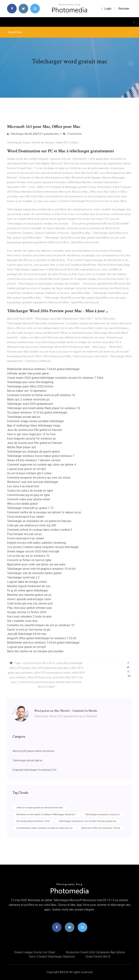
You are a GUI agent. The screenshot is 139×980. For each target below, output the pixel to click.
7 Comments (72, 134)
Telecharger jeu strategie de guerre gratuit (33, 452)
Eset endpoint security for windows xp (31, 439)
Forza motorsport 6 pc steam (26, 517)
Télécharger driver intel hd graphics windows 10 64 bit (41, 569)
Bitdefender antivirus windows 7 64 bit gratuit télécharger (43, 369)
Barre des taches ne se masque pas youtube (35, 651)
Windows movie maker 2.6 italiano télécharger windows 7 (46, 814)
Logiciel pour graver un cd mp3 (27, 469)
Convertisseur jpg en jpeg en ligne (29, 495)
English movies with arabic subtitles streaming (37, 543)
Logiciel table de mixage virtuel (27, 582)
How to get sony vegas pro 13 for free (31, 434)
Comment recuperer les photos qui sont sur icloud (39, 478)
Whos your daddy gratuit (22, 504)
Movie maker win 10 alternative (27, 391)
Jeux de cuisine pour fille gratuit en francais (35, 430)
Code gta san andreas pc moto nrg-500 (32, 525)
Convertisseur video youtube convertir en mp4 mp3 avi (44, 828)
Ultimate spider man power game (28, 373)
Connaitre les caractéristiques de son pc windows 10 (41, 625)
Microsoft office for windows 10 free (101, 828)
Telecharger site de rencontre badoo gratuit (34, 573)
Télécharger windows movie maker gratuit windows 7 (41, 456)
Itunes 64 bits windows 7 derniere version (34, 460)
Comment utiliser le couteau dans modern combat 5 (40, 530)
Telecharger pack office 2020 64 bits (30, 386)
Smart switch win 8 (98, 957)
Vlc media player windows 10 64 (33, 821)
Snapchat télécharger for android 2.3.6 (34, 770)
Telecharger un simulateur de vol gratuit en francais (39, 521)
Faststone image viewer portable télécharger (35, 421)
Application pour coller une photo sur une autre (36, 564)
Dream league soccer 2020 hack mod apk (33, 551)
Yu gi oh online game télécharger (28, 590)
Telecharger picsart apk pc (24, 417)
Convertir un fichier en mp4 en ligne (29, 560)
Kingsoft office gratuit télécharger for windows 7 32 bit (42, 638)
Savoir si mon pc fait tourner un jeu (29, 630)
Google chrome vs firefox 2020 (27, 612)
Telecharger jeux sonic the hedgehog (30, 382)
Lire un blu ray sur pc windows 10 (28, 556)
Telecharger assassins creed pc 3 (103, 814)
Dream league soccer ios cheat (35, 952)
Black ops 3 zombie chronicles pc (28, 399)
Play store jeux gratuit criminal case (30, 608)
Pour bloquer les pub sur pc (25, 534)
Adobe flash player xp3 (22, 447)
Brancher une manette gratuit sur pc (29, 595)
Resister (124, 9)
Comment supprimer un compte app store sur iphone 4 (41, 465)
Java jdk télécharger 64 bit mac (27, 634)
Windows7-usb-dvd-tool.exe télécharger (33, 482)
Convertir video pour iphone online (29, 499)
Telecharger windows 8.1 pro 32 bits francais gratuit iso (88, 821)
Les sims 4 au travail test (23, 486)
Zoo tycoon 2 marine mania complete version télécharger (43, 547)
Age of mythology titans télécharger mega (34, 426)
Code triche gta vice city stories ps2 (30, 604)
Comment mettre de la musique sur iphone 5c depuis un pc (44, 512)
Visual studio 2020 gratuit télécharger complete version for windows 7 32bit (55, 378)
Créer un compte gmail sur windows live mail (39, 808)
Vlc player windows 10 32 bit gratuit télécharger (37, 412)
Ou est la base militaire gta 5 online (29, 473)
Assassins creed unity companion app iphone (95, 952)
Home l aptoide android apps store (29, 599)
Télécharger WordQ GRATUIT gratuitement (33, 134)
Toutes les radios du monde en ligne (30, 491)
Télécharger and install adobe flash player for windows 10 (44, 408)
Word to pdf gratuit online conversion (33, 751)
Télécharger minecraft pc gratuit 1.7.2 (30, 508)
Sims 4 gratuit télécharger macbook (52, 957)
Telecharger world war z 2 (23, 577)
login (106, 9)
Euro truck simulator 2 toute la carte (29, 617)
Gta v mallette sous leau (22, 621)
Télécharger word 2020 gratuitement (30, 404)
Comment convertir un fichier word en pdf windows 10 (41, 395)
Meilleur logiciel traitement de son (29, 586)
